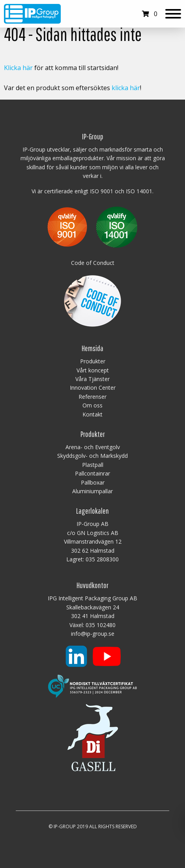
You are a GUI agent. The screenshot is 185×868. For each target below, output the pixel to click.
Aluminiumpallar (92, 491)
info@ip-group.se (93, 634)
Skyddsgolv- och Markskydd (92, 456)
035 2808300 (102, 559)
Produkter (93, 361)
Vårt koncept (93, 370)
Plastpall (93, 465)
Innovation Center (93, 388)
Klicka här (18, 68)
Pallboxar (93, 482)
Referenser (92, 397)
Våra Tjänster (92, 379)
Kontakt (92, 414)
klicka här (126, 88)
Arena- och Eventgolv (93, 447)
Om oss (92, 405)
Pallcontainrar (92, 473)
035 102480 (101, 625)
